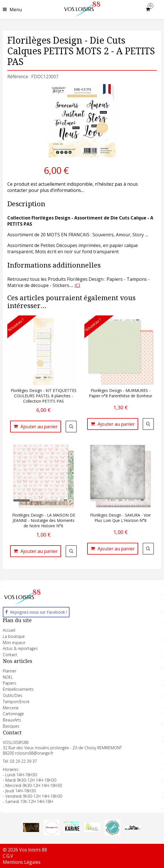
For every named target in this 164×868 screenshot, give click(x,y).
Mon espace (14, 642)
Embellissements (18, 689)
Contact (10, 655)
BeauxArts (12, 720)
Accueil (9, 630)
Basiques (11, 726)
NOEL (8, 677)
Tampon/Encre (16, 702)
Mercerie (11, 708)
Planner (10, 671)
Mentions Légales (22, 862)
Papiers (10, 683)
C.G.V (8, 856)
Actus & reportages (20, 648)
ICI (77, 285)
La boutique (14, 636)
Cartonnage (13, 714)
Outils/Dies (13, 695)
